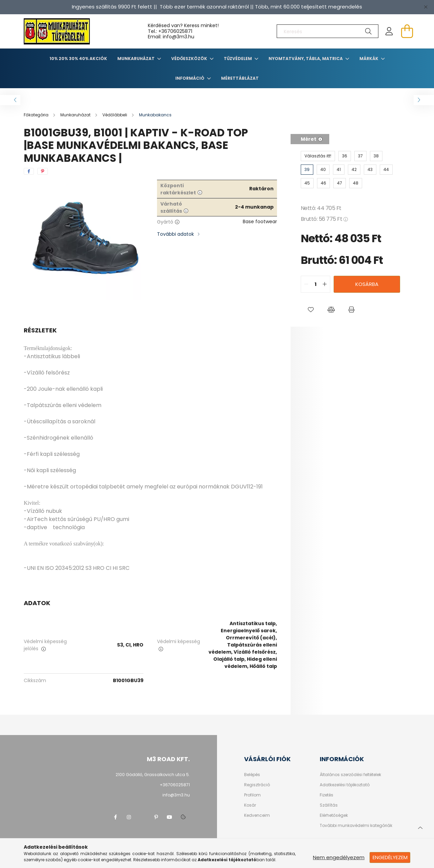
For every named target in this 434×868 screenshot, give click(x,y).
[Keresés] (328, 31)
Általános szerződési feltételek (350, 775)
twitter (142, 817)
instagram (129, 817)
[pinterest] (43, 171)
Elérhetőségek (334, 815)
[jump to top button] (420, 827)
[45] (307, 183)
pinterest (156, 817)
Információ (190, 78)
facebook (115, 817)
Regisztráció (257, 785)
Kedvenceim (257, 815)
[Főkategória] (37, 115)
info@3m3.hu (176, 795)
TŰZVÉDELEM (238, 59)
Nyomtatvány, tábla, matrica (306, 59)
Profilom (252, 795)
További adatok (175, 234)
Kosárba (367, 284)
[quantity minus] (306, 284)
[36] (345, 156)
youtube (170, 817)
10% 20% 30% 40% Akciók (78, 59)
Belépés (252, 775)
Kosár (250, 805)
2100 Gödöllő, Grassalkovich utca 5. (153, 775)
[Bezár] (426, 7)
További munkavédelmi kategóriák (356, 826)
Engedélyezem (390, 857)
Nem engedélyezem (339, 857)
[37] (360, 156)
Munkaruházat (136, 59)
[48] (356, 183)
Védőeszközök (190, 59)
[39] (307, 170)
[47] (340, 183)
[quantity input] (315, 284)
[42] (354, 170)
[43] (370, 170)
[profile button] (389, 31)
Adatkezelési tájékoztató (345, 785)
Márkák (369, 59)
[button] (311, 310)
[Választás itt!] (318, 156)
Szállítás (329, 805)
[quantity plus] (325, 284)
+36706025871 (175, 31)
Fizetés (327, 795)
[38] (376, 156)
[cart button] (407, 31)
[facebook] (29, 171)
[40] (323, 170)
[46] (323, 183)
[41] (339, 170)
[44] (386, 170)
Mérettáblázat (240, 78)
